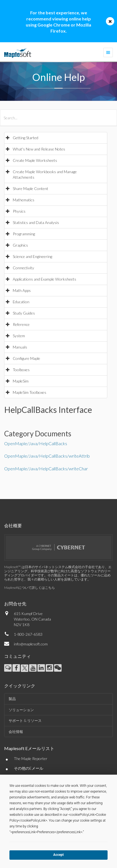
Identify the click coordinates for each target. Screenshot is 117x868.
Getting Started (26, 138)
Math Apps (22, 290)
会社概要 (13, 525)
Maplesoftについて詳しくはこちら (30, 588)
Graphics (20, 245)
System (19, 336)
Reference (21, 324)
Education (21, 302)
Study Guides (24, 313)
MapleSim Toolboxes (30, 392)
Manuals (20, 347)
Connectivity (23, 268)
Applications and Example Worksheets (44, 279)
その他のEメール (29, 768)
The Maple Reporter (31, 758)
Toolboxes (21, 370)
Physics (19, 211)
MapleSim (21, 381)
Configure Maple (26, 358)
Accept (58, 855)
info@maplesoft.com (31, 644)
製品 (12, 699)
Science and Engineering (32, 256)
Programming (24, 234)
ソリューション (21, 710)
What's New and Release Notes (39, 149)
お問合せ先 (15, 604)
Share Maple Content (30, 188)
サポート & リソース (25, 721)
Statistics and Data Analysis (36, 222)
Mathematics (24, 200)
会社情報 (16, 732)
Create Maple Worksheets (35, 160)
